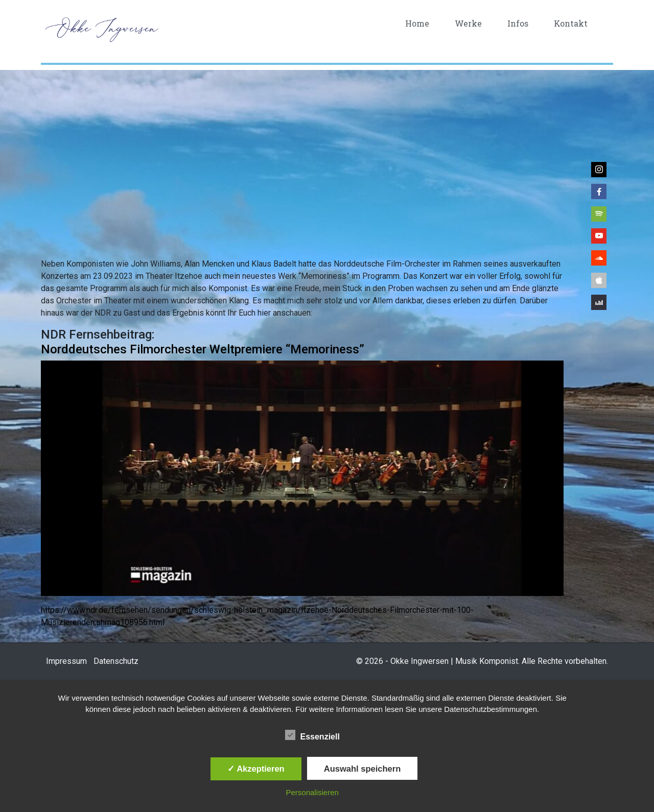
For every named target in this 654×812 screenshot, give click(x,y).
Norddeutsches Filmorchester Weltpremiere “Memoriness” (203, 349)
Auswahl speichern (362, 769)
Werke (468, 23)
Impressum (66, 661)
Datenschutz (116, 661)
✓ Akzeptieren (256, 769)
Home (417, 23)
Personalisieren (312, 792)
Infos (518, 23)
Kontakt (571, 23)
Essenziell (312, 735)
